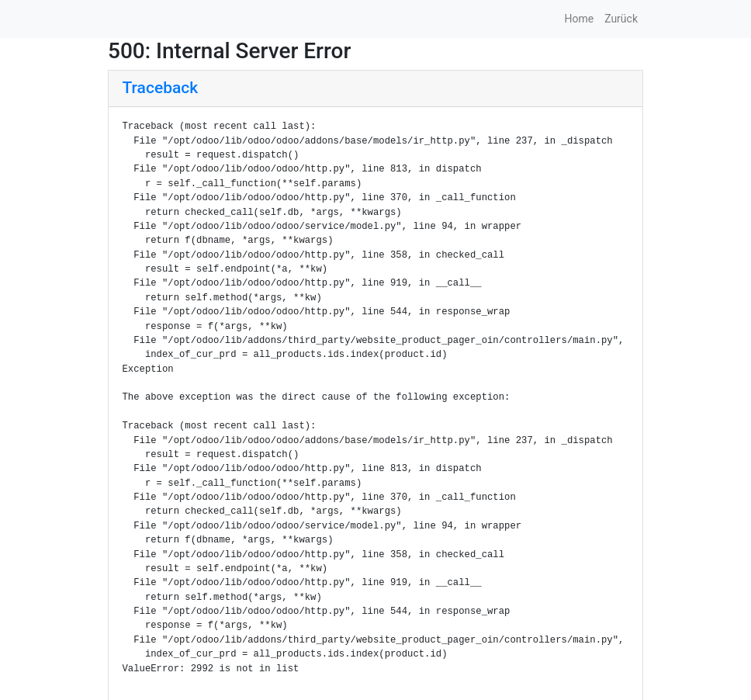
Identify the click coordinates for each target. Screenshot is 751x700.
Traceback (161, 88)
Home (579, 19)
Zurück (621, 19)
